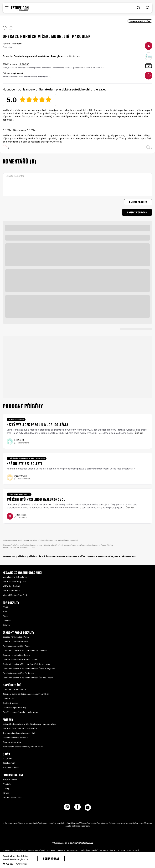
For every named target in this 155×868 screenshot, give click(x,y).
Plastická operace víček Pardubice (18, 673)
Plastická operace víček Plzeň (16, 646)
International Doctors (12, 797)
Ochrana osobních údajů (14, 850)
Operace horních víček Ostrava (17, 655)
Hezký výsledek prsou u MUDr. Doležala (37, 425)
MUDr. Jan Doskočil (11, 586)
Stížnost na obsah (11, 767)
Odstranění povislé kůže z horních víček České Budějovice (29, 669)
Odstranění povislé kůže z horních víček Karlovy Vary (26, 664)
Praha (5, 607)
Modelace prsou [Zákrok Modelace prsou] (16, 420)
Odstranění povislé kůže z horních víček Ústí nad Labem (28, 678)
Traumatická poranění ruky (15, 708)
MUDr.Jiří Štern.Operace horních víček (20, 729)
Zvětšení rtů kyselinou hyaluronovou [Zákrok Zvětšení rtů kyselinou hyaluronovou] (27, 458)
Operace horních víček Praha (16, 637)
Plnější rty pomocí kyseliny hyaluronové (20, 712)
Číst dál (139, 433)
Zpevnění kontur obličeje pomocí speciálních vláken (26, 694)
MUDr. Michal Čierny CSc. (14, 581)
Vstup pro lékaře (10, 779)
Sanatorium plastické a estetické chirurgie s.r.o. (40, 56)
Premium (7, 784)
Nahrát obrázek (138, 202)
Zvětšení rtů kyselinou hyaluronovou (36, 499)
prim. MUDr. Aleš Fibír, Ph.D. (15, 595)
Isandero (17, 44)
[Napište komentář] (77, 185)
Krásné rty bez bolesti (24, 463)
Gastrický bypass (10, 703)
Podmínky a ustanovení (128, 850)
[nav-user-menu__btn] (148, 8)
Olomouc (7, 620)
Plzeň (5, 616)
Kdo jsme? (7, 758)
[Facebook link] (77, 808)
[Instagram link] (67, 808)
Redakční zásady (108, 850)
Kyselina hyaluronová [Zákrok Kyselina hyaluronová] (19, 494)
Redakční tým (9, 763)
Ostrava (6, 625)
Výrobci (6, 793)
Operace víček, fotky (12, 742)
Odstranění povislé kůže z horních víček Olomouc (25, 650)
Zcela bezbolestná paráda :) (15, 738)
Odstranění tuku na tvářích (14, 689)
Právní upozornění (89, 850)
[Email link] (88, 807)
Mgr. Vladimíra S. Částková (15, 577)
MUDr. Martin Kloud (11, 591)
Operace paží (9, 698)
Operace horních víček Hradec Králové (20, 660)
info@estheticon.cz (84, 843)
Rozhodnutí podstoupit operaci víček (19, 733)
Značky (6, 788)
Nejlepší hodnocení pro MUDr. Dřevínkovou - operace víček (29, 724)
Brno (5, 611)
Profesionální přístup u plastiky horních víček (23, 747)
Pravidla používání (36, 850)
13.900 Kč (24, 64)
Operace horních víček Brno (15, 641)
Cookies (51, 850)
